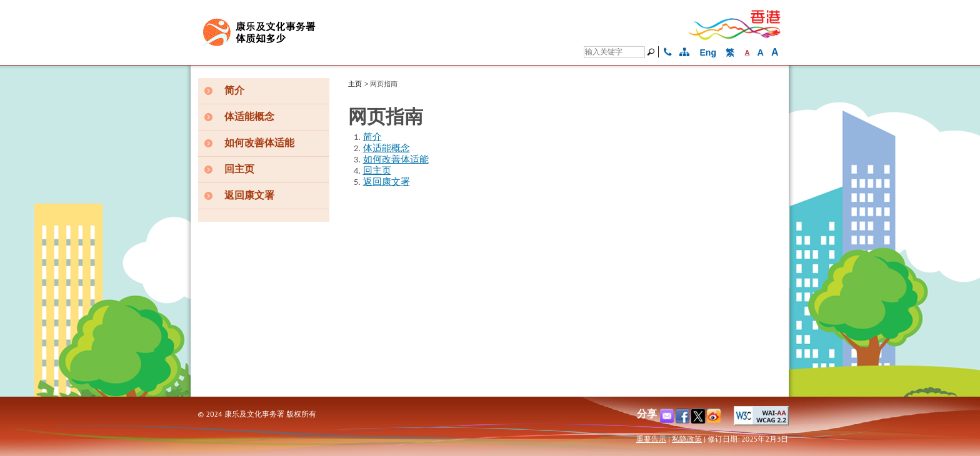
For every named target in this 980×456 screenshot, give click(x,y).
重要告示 (651, 439)
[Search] (614, 52)
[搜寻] (652, 52)
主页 (355, 84)
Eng (708, 52)
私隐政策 (687, 439)
